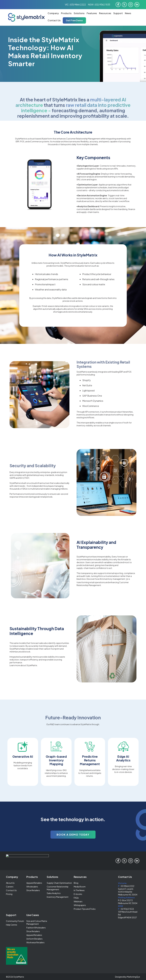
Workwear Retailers (35, 942)
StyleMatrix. (32, 665)
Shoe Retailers (33, 890)
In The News (79, 890)
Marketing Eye (133, 977)
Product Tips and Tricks (85, 909)
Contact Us (54, 20)
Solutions (79, 13)
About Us (10, 883)
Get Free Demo (74, 20)
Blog (76, 883)
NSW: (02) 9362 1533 (99, 4)
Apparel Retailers (34, 883)
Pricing (9, 894)
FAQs (76, 898)
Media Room (80, 887)
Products (66, 13)
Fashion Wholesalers (36, 928)
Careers (10, 887)
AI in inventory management (114, 579)
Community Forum (15, 921)
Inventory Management (58, 897)
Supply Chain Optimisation (59, 883)
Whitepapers (80, 905)
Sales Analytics (54, 893)
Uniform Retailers (34, 939)
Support (118, 13)
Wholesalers (32, 887)
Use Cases (33, 915)
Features (92, 13)
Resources (105, 13)
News (128, 13)
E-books (78, 894)
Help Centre (12, 925)
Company (53, 13)
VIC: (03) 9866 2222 (75, 4)
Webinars (78, 901)
